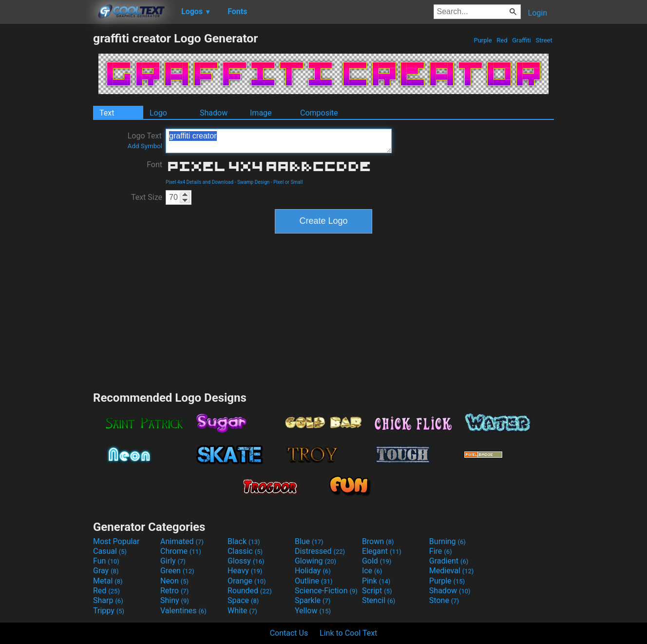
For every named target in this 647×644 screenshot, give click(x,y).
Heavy (245, 571)
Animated (182, 541)
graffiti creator (279, 141)
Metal (108, 581)
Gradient (449, 561)
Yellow (313, 611)
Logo (158, 113)
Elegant (382, 551)
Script (377, 591)
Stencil (379, 600)
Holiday (313, 571)
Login (538, 13)
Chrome (181, 551)
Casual (110, 551)
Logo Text (145, 140)
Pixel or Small (288, 182)
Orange (247, 581)
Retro (174, 591)
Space (243, 600)
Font (154, 165)
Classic (245, 551)
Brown (378, 541)
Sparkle (313, 600)
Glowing (315, 561)
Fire (441, 551)
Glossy (246, 561)
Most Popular (116, 541)
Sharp (108, 600)
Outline (314, 581)
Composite (319, 113)
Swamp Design (253, 182)
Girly (173, 561)
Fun (106, 561)
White (242, 611)
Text (107, 113)
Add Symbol (145, 146)
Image (261, 113)
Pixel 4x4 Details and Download (200, 182)
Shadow (214, 113)
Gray (106, 571)
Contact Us (289, 633)
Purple (483, 40)
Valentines (183, 611)
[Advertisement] (46, 177)
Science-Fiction (326, 591)
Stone (444, 600)
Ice (372, 571)
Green (177, 571)
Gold (377, 561)
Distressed (320, 551)
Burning (447, 541)
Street (544, 40)
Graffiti (522, 40)
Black (244, 541)
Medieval (452, 571)
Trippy (109, 611)
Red (502, 40)
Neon (174, 581)
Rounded (250, 591)
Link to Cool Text (348, 633)
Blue (309, 541)
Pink (376, 581)
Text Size (147, 197)
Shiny (175, 600)
